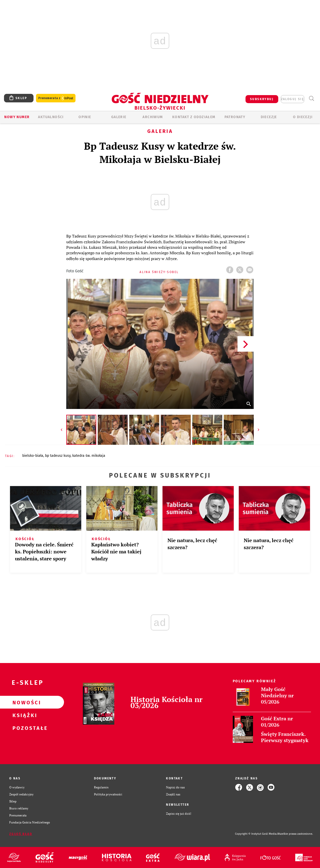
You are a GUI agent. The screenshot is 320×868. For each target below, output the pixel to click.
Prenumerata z (56, 98)
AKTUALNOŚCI (51, 117)
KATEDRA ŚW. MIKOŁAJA (89, 456)
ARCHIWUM (153, 117)
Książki (24, 715)
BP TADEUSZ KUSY (58, 456)
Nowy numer (17, 117)
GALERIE (119, 117)
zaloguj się (292, 99)
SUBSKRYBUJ (262, 99)
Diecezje (269, 117)
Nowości (24, 702)
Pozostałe (24, 728)
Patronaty (235, 117)
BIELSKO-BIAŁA (33, 456)
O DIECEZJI (303, 117)
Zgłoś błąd (21, 834)
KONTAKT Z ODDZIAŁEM (194, 117)
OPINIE (85, 117)
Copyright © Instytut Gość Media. (256, 834)
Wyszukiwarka (311, 98)
